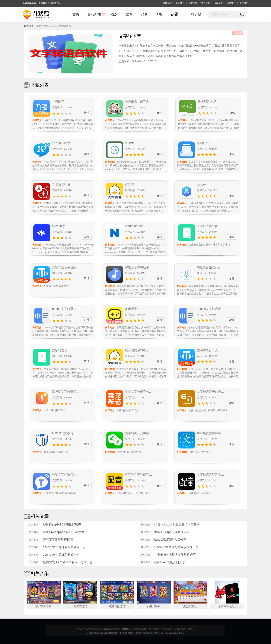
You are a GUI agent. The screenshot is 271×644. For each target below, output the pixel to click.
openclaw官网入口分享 (170, 562)
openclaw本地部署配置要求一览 (64, 547)
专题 (174, 14)
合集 (54, 26)
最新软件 (180, 3)
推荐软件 (231, 3)
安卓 (144, 14)
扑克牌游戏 (154, 606)
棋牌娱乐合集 (44, 606)
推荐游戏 (218, 3)
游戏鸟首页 (42, 26)
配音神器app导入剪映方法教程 (63, 532)
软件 (129, 14)
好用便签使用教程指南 (58, 540)
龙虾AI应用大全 (227, 606)
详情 (87, 113)
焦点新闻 (94, 14)
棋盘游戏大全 (190, 606)
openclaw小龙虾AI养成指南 (61, 555)
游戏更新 (193, 3)
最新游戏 (167, 3)
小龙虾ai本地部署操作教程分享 (175, 555)
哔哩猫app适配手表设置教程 (62, 524)
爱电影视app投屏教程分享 (172, 532)
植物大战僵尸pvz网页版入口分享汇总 (68, 562)
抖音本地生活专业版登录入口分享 (177, 524)
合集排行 (244, 3)
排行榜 (196, 14)
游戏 (114, 14)
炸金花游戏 (80, 606)
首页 (76, 14)
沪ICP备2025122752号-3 (172, 633)
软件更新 (206, 3)
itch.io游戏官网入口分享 (170, 540)
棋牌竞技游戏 (117, 606)
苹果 (159, 14)
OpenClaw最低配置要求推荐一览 (176, 547)
